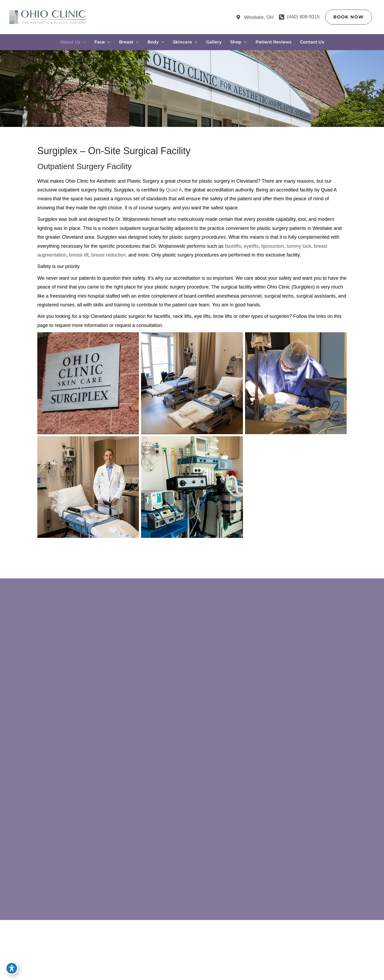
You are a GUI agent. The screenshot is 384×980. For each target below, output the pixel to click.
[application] (83, 42)
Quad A (174, 190)
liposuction (273, 246)
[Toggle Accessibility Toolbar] (12, 968)
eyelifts (251, 246)
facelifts (233, 246)
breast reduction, (109, 255)
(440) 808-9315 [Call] (303, 17)
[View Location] (254, 17)
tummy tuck (299, 246)
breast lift (79, 255)
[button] (349, 17)
